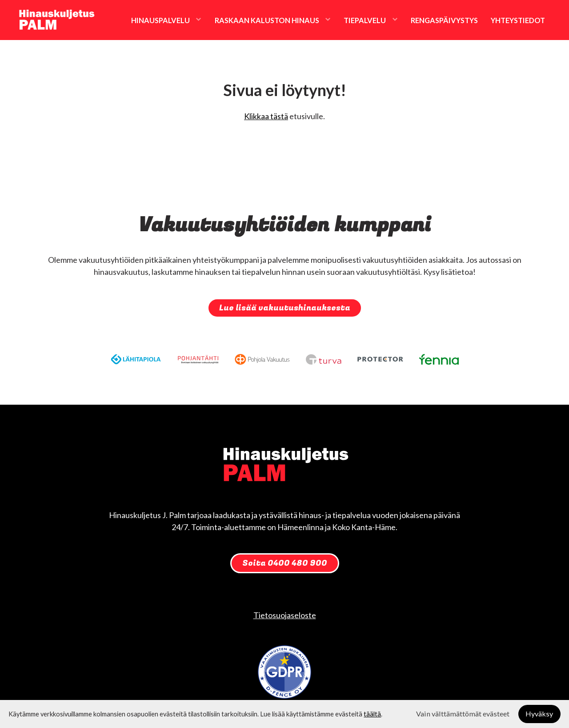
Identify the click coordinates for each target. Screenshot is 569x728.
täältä (372, 714)
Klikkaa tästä (266, 116)
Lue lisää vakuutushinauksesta (285, 308)
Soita (285, 563)
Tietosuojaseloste (285, 615)
